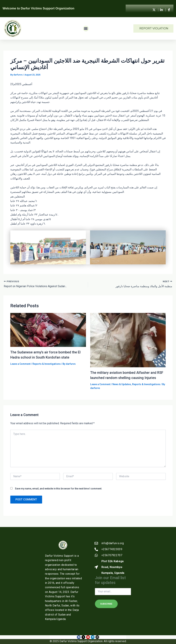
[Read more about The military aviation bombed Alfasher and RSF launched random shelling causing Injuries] (128, 340)
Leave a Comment (20, 364)
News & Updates (122, 384)
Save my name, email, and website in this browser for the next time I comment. (59, 489)
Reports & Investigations (47, 364)
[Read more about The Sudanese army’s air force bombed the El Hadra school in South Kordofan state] (48, 330)
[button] (86, 29)
